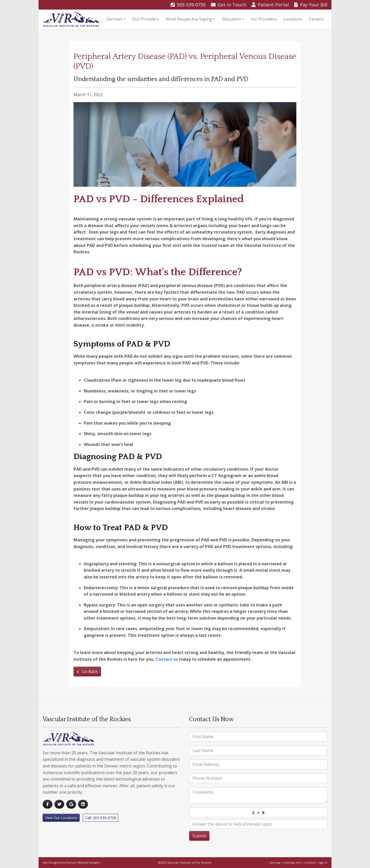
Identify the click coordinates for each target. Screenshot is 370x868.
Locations (293, 19)
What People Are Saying (189, 19)
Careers (316, 19)
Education (232, 19)
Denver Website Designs (83, 862)
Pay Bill (311, 5)
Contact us (167, 659)
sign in (323, 862)
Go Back (87, 672)
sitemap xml (292, 862)
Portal (271, 5)
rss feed (310, 862)
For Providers (264, 19)
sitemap (275, 862)
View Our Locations (61, 818)
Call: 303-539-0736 (100, 818)
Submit (199, 836)
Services (114, 19)
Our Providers (146, 19)
